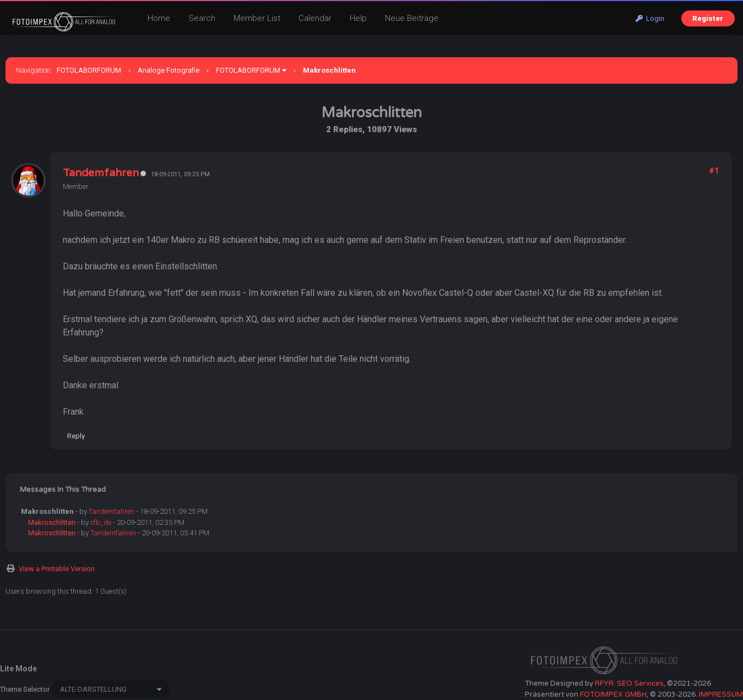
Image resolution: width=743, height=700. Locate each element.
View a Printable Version (57, 569)
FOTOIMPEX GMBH (613, 694)
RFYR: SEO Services (629, 683)
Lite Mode (18, 669)
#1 (714, 171)
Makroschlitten (52, 522)
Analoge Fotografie (169, 70)
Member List (257, 18)
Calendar (315, 18)
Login (650, 18)
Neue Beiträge (412, 18)
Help (358, 18)
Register (708, 18)
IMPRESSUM (721, 694)
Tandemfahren (101, 173)
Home (159, 18)
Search (202, 18)
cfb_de (101, 522)
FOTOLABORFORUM (89, 70)
